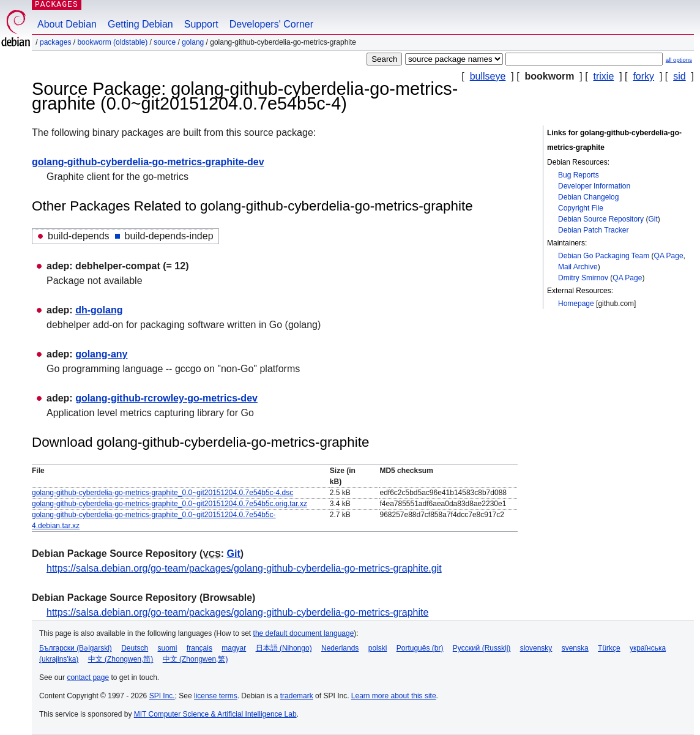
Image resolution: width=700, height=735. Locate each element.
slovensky (536, 648)
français (199, 648)
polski (378, 648)
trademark (297, 696)
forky (643, 76)
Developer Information (594, 186)
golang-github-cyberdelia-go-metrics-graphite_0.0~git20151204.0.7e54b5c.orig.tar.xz (169, 504)
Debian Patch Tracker (593, 230)
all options (679, 60)
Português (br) (420, 648)
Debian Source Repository (601, 219)
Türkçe (609, 648)
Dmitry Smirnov (583, 278)
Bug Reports (579, 175)
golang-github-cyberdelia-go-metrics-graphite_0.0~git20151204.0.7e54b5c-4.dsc (162, 493)
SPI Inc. (162, 696)
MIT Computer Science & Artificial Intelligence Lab (215, 714)
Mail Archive (578, 267)
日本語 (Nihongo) (284, 648)
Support (201, 24)
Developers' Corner (271, 24)
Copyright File (581, 208)
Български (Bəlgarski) (76, 648)
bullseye (488, 76)
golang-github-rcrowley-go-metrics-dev (166, 398)
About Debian (67, 24)
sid (679, 76)
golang (193, 42)
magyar (234, 648)
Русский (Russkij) (482, 648)
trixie (604, 76)
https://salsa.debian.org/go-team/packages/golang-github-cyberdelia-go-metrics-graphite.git (244, 568)
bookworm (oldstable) (112, 42)
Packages (55, 42)
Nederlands (340, 648)
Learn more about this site (394, 696)
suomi (168, 648)
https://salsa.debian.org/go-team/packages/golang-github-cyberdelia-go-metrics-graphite (237, 612)
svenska (575, 648)
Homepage (576, 304)
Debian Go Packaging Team (604, 256)
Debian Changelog (588, 197)
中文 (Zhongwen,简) (121, 659)
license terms (216, 696)
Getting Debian (140, 24)
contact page (88, 677)
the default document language (304, 633)
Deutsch (135, 648)
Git (653, 219)
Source (165, 42)
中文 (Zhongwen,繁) (195, 659)
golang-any (101, 354)
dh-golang (99, 310)
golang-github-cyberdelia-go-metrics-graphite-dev (148, 162)
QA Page (669, 256)
